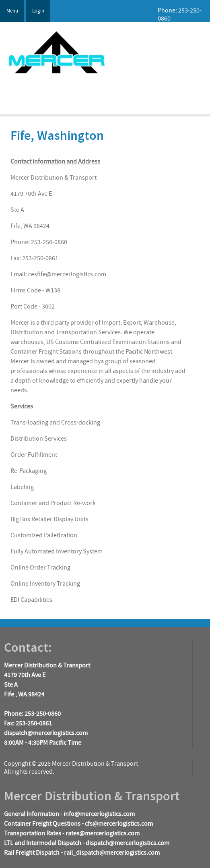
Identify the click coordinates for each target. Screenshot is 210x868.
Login (38, 11)
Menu (12, 11)
